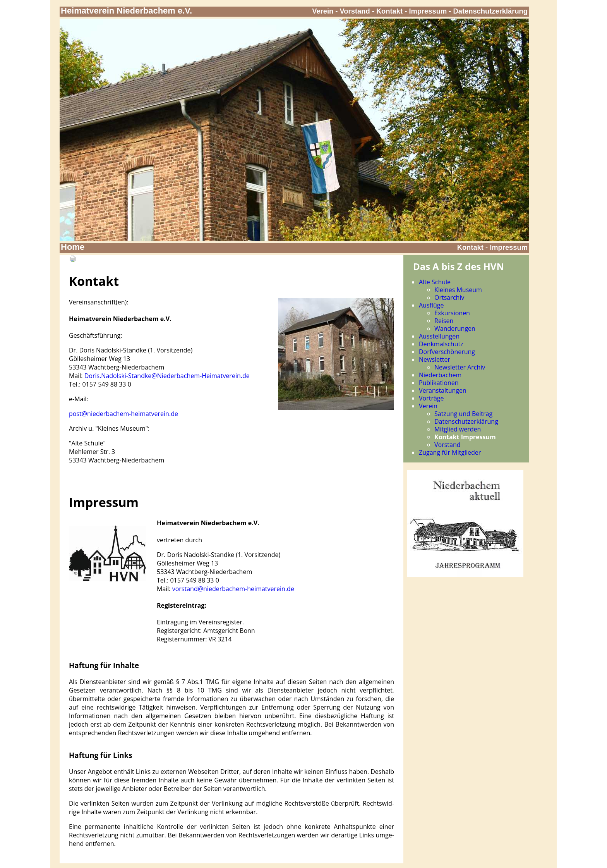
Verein (323, 11)
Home (73, 247)
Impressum (428, 11)
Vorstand (355, 11)
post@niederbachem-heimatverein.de (123, 414)
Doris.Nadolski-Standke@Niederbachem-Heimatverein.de (167, 376)
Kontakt (389, 11)
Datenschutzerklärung (491, 11)
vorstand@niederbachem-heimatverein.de (233, 589)
